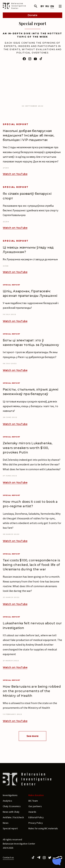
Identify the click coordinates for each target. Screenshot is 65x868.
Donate (32, 15)
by (42, 6)
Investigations (10, 795)
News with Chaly (11, 812)
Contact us (8, 857)
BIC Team (33, 801)
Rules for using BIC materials (43, 828)
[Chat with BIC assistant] (57, 860)
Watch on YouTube (15, 174)
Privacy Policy (36, 823)
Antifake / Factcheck (13, 817)
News (6, 823)
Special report (10, 828)
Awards (32, 812)
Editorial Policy (36, 817)
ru (47, 6)
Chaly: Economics (12, 806)
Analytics (7, 801)
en (52, 6)
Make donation (36, 795)
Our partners (35, 806)
